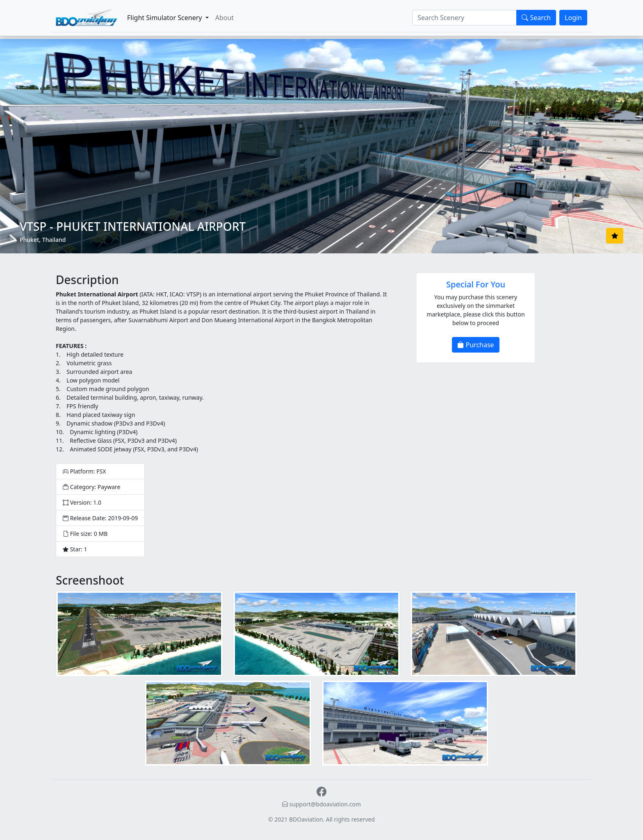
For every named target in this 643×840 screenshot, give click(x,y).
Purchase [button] (475, 345)
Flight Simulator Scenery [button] (165, 18)
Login (573, 18)
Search (536, 18)
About (225, 18)
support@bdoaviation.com (321, 804)
